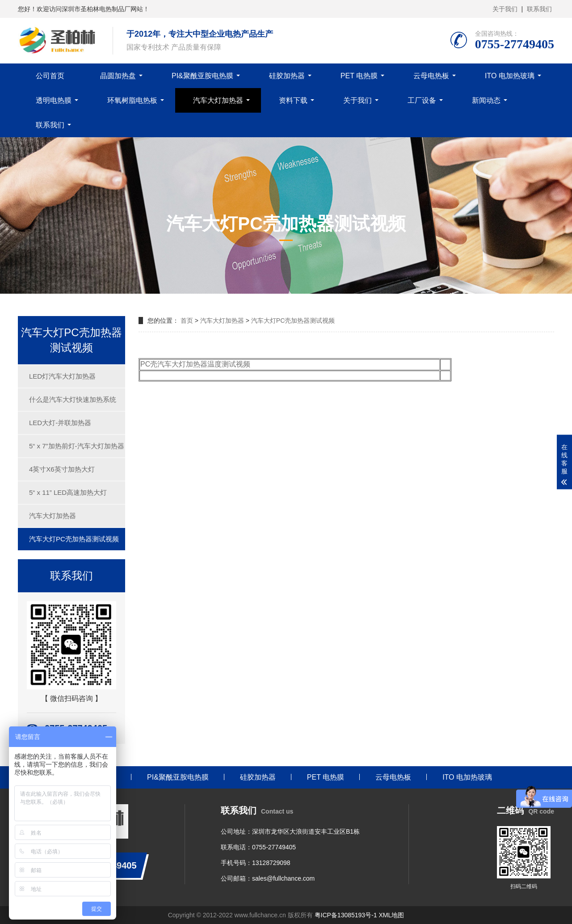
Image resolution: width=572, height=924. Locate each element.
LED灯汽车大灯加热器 (62, 376)
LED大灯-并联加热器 (60, 423)
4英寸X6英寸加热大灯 (62, 469)
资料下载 (293, 100)
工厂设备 (422, 100)
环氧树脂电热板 (132, 100)
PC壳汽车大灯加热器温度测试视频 (195, 364)
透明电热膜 (54, 100)
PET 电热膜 (359, 76)
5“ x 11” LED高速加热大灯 (68, 492)
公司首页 (50, 76)
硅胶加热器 (287, 76)
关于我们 (505, 9)
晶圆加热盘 (118, 76)
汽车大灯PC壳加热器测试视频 (74, 539)
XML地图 (391, 915)
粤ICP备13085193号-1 (346, 915)
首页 (187, 321)
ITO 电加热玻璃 (510, 76)
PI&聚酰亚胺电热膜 (202, 76)
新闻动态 (486, 100)
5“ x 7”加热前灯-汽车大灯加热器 (77, 446)
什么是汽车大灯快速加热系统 (73, 399)
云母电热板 (431, 76)
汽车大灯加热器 (218, 100)
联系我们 (539, 9)
